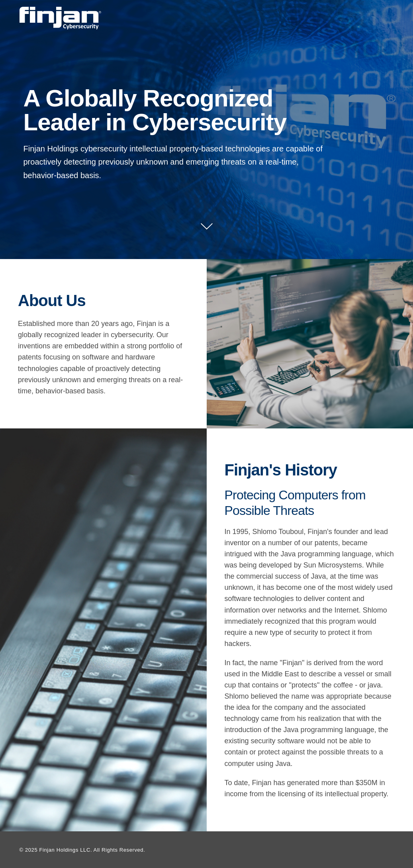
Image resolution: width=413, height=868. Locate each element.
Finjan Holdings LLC (65, 850)
